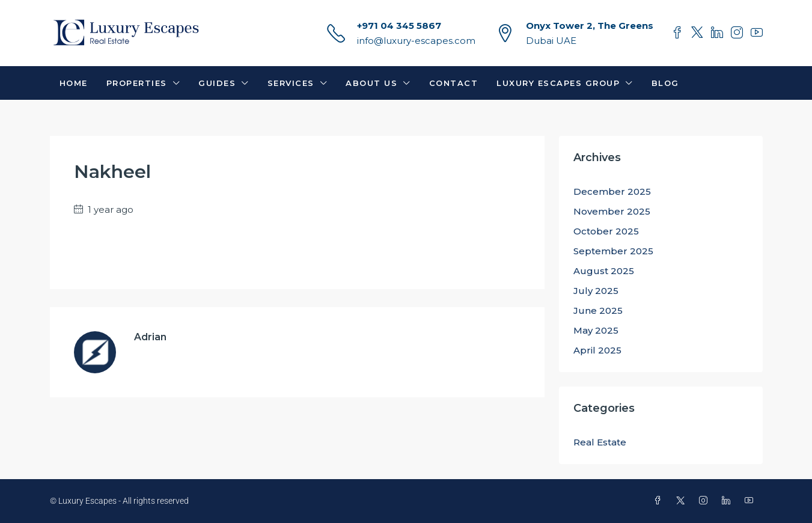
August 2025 (604, 271)
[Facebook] (660, 501)
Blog (665, 83)
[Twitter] (683, 501)
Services (291, 83)
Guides (217, 83)
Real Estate (600, 442)
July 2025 (596, 291)
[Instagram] (706, 501)
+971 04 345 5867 (399, 26)
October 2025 (606, 231)
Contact (454, 83)
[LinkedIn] (728, 501)
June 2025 (598, 310)
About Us (371, 83)
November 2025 (612, 211)
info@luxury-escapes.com (416, 41)
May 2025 (596, 330)
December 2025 (612, 191)
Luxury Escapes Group (558, 83)
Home (74, 83)
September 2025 (613, 251)
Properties (137, 83)
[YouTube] (751, 501)
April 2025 (597, 350)
